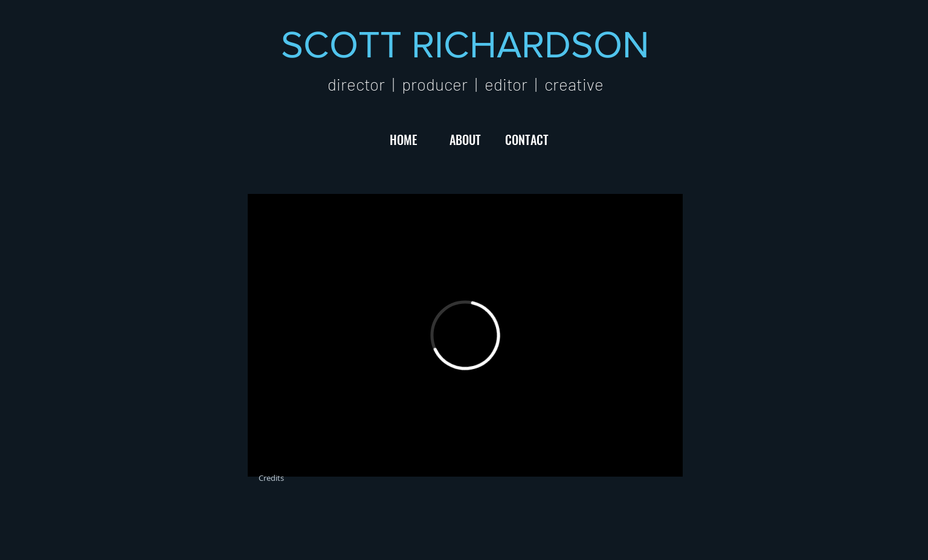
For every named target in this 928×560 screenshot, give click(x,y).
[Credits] (271, 478)
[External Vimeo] (465, 335)
